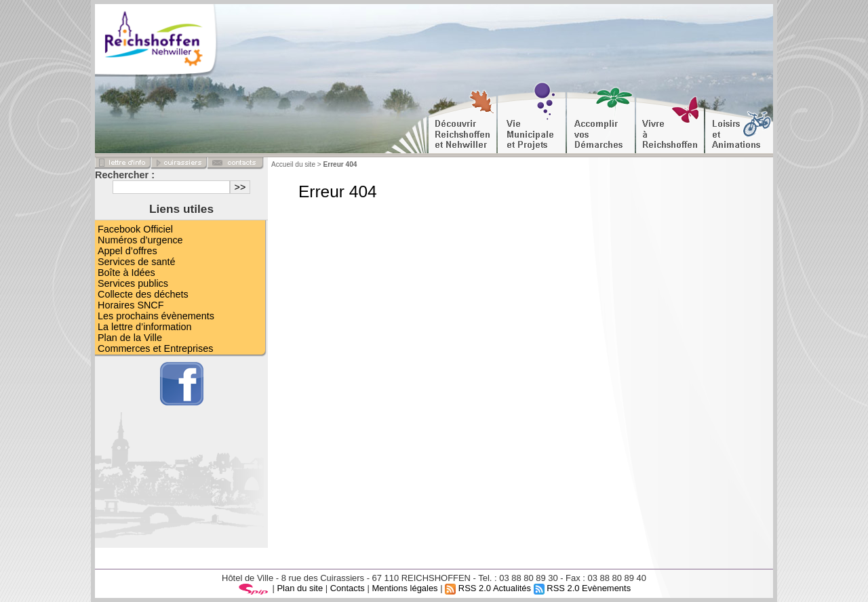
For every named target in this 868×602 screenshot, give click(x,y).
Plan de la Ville (130, 338)
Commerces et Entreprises (155, 348)
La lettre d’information (144, 327)
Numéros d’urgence (140, 240)
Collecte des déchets (143, 294)
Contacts (348, 588)
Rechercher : (125, 175)
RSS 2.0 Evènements (582, 588)
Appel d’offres (127, 251)
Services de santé (136, 262)
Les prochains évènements (156, 316)
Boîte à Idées (126, 273)
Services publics (133, 283)
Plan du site (300, 588)
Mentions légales (405, 588)
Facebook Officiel (135, 229)
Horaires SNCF (131, 305)
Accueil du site (293, 164)
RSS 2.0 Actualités (488, 588)
